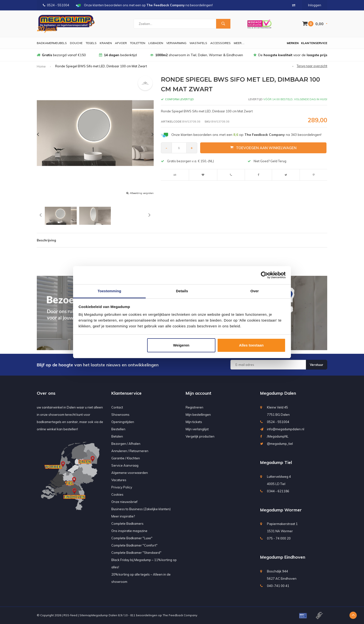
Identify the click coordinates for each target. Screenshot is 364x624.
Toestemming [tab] (109, 291)
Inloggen (315, 5)
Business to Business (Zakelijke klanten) (141, 509)
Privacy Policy (122, 487)
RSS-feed (70, 615)
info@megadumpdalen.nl (286, 429)
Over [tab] (255, 291)
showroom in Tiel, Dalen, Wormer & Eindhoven (197, 55)
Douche (76, 43)
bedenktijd (118, 55)
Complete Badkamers (127, 524)
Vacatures (119, 480)
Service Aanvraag (125, 465)
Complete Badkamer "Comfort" (134, 545)
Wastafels (198, 43)
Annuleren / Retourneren (130, 451)
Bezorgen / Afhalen (126, 444)
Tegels (91, 43)
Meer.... (239, 43)
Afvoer (121, 43)
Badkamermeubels (52, 43)
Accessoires (220, 43)
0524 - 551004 (56, 5)
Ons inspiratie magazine (129, 531)
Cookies (117, 494)
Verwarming (176, 43)
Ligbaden (156, 43)
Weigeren (181, 345)
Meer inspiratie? (123, 516)
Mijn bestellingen (198, 415)
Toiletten (138, 43)
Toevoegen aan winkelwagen (263, 148)
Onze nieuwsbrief (124, 502)
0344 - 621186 (278, 491)
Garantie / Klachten (126, 458)
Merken (293, 43)
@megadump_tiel (280, 444)
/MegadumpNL (278, 436)
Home (41, 66)
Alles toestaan (251, 345)
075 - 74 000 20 (279, 538)
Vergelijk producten (200, 436)
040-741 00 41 (278, 586)
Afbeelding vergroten (142, 193)
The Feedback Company (180, 615)
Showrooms (120, 415)
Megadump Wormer (281, 510)
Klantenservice (314, 43)
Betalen (117, 436)
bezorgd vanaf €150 (61, 55)
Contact (117, 407)
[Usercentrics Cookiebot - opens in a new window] (264, 275)
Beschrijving (46, 240)
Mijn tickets (194, 422)
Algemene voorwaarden (130, 473)
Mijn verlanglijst (197, 429)
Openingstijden (123, 422)
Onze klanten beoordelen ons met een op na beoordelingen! (246, 135)
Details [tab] (182, 291)
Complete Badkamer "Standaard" (136, 553)
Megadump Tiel (276, 462)
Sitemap (85, 615)
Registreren (194, 407)
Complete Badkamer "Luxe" (132, 538)
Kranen (106, 43)
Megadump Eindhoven (283, 557)
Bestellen (118, 429)
